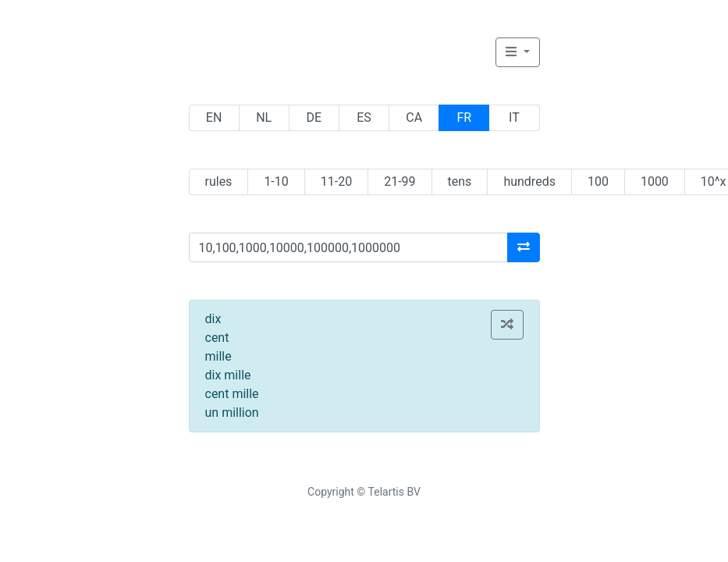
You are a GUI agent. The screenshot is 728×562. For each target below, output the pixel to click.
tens (460, 181)
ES (364, 117)
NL (264, 117)
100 (598, 181)
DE (314, 117)
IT (514, 117)
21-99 (400, 181)
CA (414, 117)
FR (464, 117)
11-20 (336, 181)
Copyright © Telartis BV (364, 492)
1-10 (276, 181)
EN (214, 117)
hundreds (529, 181)
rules (219, 181)
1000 (655, 181)
